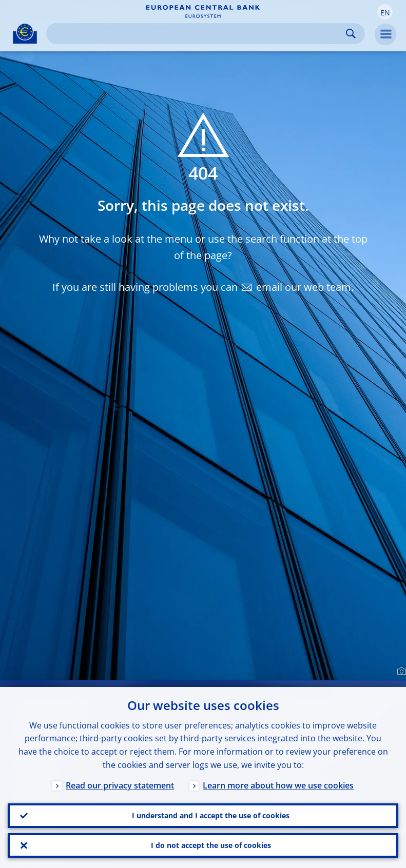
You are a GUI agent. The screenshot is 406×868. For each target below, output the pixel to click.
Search (351, 34)
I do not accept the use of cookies (211, 845)
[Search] (197, 34)
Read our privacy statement (120, 785)
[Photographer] (400, 672)
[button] (385, 12)
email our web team (304, 287)
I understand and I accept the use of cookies (211, 815)
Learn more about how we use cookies (278, 785)
